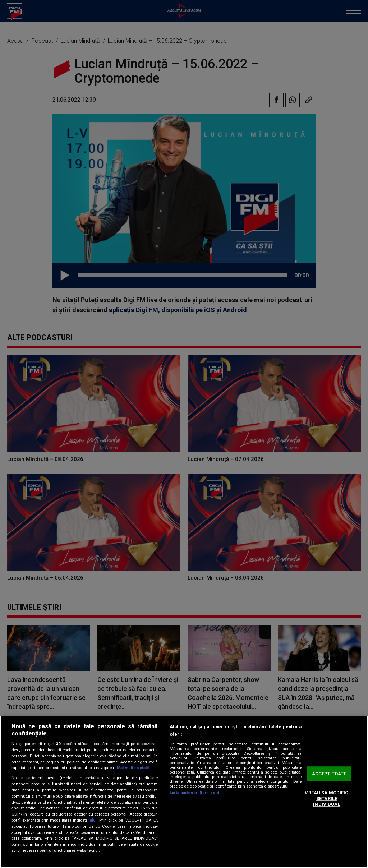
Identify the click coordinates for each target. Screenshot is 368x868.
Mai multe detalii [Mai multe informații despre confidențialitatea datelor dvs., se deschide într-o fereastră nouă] (133, 768)
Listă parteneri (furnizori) (194, 793)
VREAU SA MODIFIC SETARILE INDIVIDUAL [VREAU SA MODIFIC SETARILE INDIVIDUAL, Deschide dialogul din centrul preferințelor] (326, 799)
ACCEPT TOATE (329, 774)
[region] (184, 792)
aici (93, 820)
